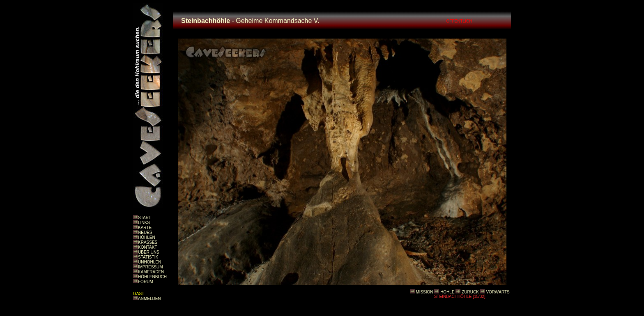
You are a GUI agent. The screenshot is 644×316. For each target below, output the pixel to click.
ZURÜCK (470, 292)
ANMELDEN (149, 299)
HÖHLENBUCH (152, 277)
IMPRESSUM (151, 267)
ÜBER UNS (149, 252)
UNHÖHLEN (149, 262)
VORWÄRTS (498, 292)
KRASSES (148, 242)
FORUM (146, 282)
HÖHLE (447, 292)
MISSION (424, 292)
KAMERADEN (151, 272)
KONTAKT (147, 247)
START (145, 218)
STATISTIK (148, 257)
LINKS (144, 223)
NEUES (145, 232)
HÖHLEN (147, 237)
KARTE (145, 228)
